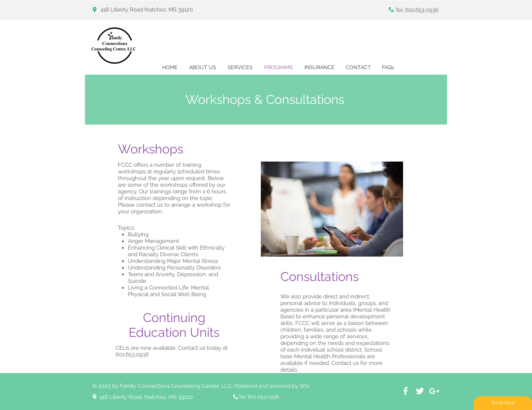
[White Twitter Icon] (420, 391)
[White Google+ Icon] (434, 391)
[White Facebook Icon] (405, 391)
